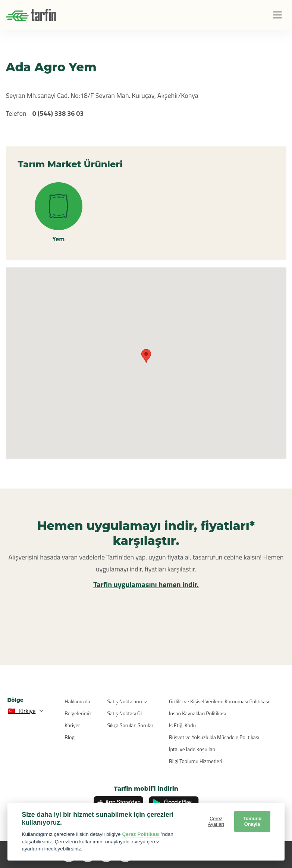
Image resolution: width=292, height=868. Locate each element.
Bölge (15, 700)
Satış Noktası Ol (125, 713)
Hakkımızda (77, 701)
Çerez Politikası (141, 834)
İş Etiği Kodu (182, 725)
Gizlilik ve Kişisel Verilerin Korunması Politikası (219, 701)
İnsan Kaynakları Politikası (197, 713)
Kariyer (72, 725)
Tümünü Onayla (252, 821)
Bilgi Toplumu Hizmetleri (196, 761)
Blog (69, 737)
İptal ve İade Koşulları (192, 749)
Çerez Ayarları (216, 821)
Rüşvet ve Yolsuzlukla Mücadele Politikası (214, 737)
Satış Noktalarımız (127, 701)
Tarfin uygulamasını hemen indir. (146, 584)
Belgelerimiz (78, 713)
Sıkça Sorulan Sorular (131, 725)
